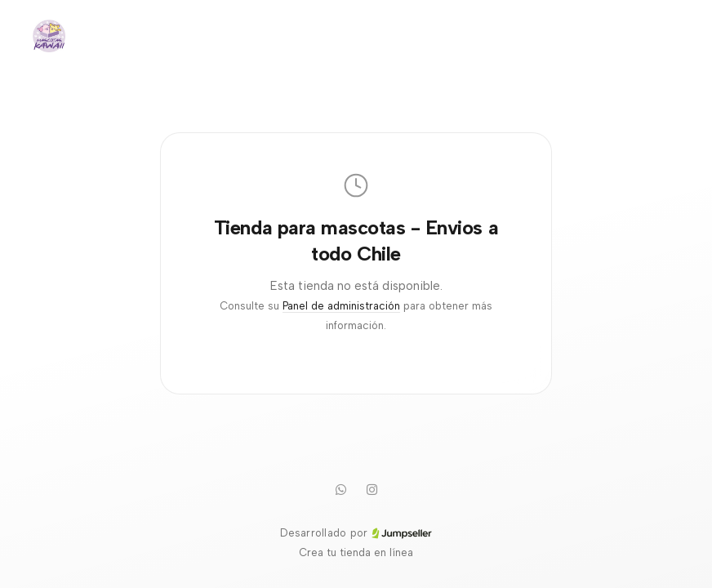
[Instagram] (372, 489)
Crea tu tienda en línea (356, 552)
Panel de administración (341, 306)
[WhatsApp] (340, 489)
